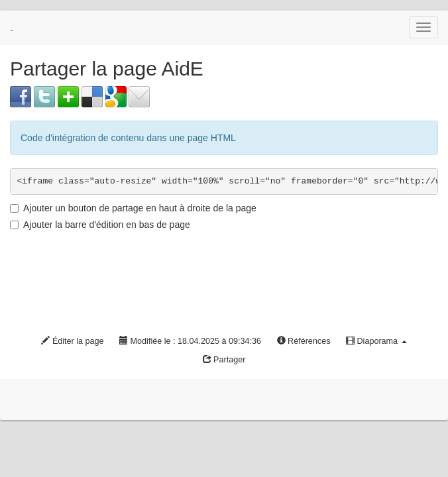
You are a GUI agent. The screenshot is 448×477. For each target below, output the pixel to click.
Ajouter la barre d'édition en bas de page (100, 225)
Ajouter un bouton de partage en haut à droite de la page (133, 208)
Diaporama (376, 341)
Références (304, 341)
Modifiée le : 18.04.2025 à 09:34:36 (190, 341)
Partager (224, 360)
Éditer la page (72, 341)
